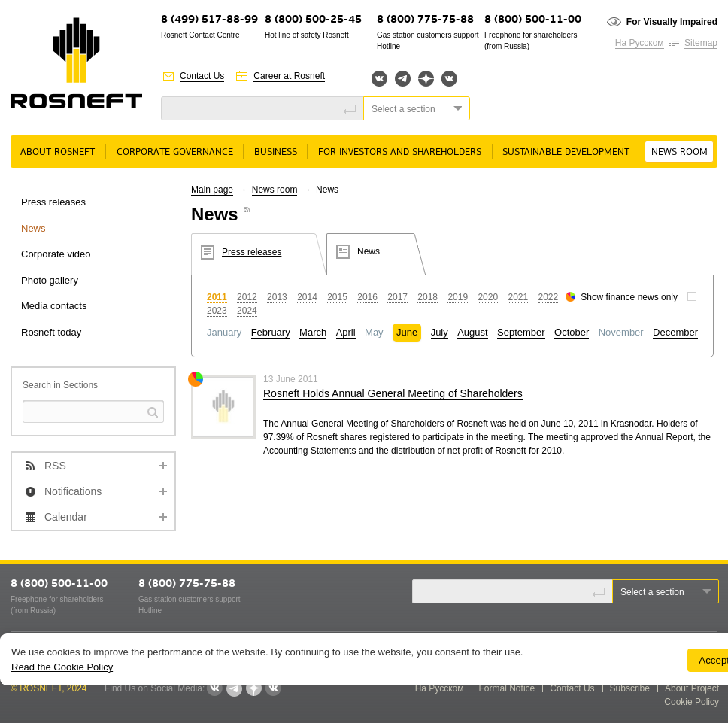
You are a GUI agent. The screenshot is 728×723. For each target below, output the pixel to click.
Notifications (73, 491)
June (407, 332)
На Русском (640, 43)
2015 (337, 297)
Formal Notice (507, 688)
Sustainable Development (566, 152)
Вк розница (449, 79)
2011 (217, 297)
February (271, 332)
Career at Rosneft (289, 76)
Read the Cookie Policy (62, 667)
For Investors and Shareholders (400, 152)
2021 (518, 297)
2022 (549, 297)
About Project (692, 688)
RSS (55, 466)
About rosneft (58, 152)
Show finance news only (629, 297)
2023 (217, 311)
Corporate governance (175, 152)
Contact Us (202, 76)
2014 (307, 297)
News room (679, 152)
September (521, 332)
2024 (247, 311)
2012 (247, 297)
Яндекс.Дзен (426, 79)
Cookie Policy (692, 702)
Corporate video (56, 254)
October (572, 332)
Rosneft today (51, 332)
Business (276, 152)
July (440, 332)
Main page (212, 190)
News (33, 228)
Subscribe (630, 688)
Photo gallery (50, 280)
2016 (367, 297)
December (675, 332)
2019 (458, 297)
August (472, 332)
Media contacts (54, 306)
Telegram (403, 79)
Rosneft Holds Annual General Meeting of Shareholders (393, 393)
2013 (277, 297)
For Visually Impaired (672, 22)
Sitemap (701, 43)
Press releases (53, 202)
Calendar (66, 517)
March (313, 332)
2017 (397, 297)
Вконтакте (379, 79)
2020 (488, 297)
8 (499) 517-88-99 (209, 20)
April (346, 332)
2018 (428, 297)
